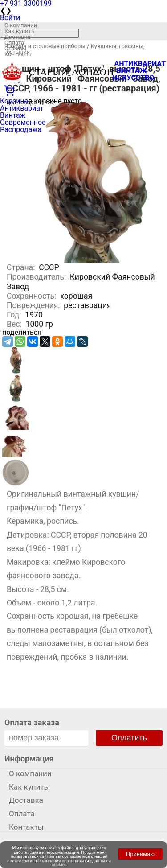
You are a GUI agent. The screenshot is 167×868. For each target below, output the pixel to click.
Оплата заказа (32, 722)
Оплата (14, 43)
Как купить (19, 31)
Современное (23, 122)
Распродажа (21, 130)
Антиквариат (22, 108)
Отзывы (15, 48)
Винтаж (13, 115)
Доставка (18, 37)
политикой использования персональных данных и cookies (59, 863)
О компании (21, 25)
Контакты (18, 54)
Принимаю (140, 854)
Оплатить (129, 738)
